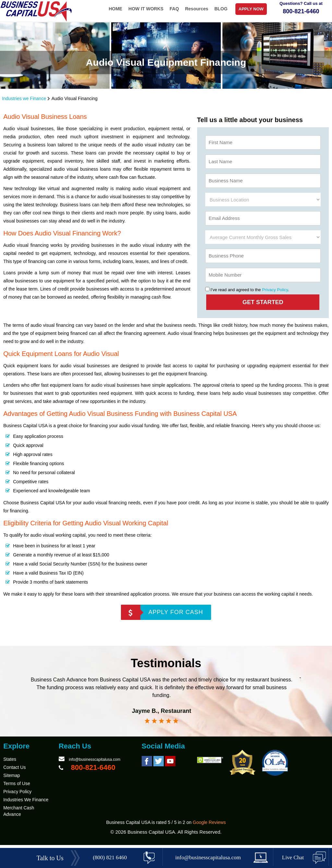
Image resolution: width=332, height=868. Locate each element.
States (10, 763)
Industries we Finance (25, 98)
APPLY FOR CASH (176, 612)
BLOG (221, 9)
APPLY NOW (251, 9)
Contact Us (14, 771)
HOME (115, 9)
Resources (197, 9)
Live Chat (293, 857)
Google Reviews (209, 827)
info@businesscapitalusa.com (95, 764)
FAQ (174, 9)
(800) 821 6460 (110, 857)
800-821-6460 (301, 11)
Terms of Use (17, 788)
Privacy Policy (275, 290)
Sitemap (12, 780)
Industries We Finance (26, 804)
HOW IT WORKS (146, 9)
